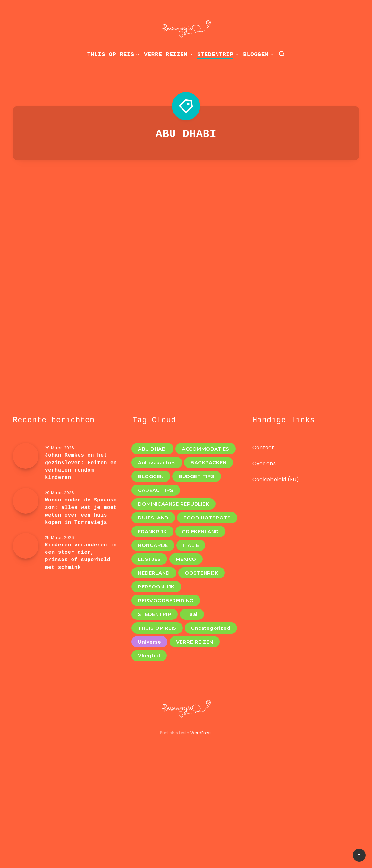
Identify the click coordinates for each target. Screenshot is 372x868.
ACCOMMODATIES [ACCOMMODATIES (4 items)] (206, 449)
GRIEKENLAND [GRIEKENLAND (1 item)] (200, 531)
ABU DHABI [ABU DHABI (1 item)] (152, 449)
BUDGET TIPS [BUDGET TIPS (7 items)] (197, 476)
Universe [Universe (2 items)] (149, 642)
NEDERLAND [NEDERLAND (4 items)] (154, 573)
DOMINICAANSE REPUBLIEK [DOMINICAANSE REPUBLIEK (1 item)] (173, 504)
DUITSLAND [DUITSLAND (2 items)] (153, 518)
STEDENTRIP (215, 55)
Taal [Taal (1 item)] (192, 614)
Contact (263, 447)
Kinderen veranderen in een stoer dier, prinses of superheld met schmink (81, 556)
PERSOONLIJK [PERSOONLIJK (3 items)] (156, 587)
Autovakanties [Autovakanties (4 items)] (157, 463)
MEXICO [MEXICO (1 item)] (186, 559)
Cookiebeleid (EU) (276, 480)
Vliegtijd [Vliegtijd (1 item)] (149, 656)
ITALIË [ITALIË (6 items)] (191, 545)
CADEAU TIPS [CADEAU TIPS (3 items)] (156, 490)
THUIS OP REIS (111, 55)
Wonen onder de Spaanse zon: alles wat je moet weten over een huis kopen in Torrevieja (81, 511)
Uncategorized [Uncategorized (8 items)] (211, 628)
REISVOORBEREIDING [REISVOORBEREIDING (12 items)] (166, 600)
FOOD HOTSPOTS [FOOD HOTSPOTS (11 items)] (207, 518)
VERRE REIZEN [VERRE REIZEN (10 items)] (195, 642)
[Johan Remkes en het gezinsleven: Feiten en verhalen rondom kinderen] (26, 456)
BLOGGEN (256, 55)
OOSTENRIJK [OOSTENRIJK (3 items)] (202, 573)
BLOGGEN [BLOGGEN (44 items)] (151, 476)
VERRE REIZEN (166, 55)
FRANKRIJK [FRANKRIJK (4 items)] (152, 531)
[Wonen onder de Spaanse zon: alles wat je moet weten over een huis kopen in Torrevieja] (26, 501)
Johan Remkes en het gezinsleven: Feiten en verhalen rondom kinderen (81, 467)
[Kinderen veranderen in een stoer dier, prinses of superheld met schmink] (26, 546)
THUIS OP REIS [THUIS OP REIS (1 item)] (157, 628)
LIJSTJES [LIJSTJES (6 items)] (149, 559)
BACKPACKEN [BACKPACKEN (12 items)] (208, 463)
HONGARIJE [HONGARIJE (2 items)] (153, 545)
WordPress (201, 733)
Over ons (264, 463)
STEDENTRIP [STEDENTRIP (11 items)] (155, 614)
